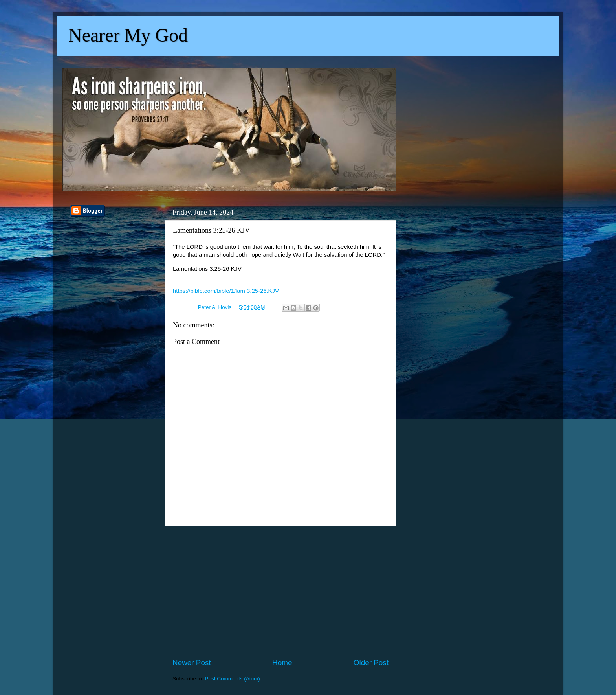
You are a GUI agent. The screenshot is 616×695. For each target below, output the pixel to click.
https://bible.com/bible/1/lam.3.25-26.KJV (226, 291)
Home (282, 663)
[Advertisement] (280, 592)
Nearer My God (128, 35)
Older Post (371, 663)
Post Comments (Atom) (233, 679)
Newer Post (192, 663)
